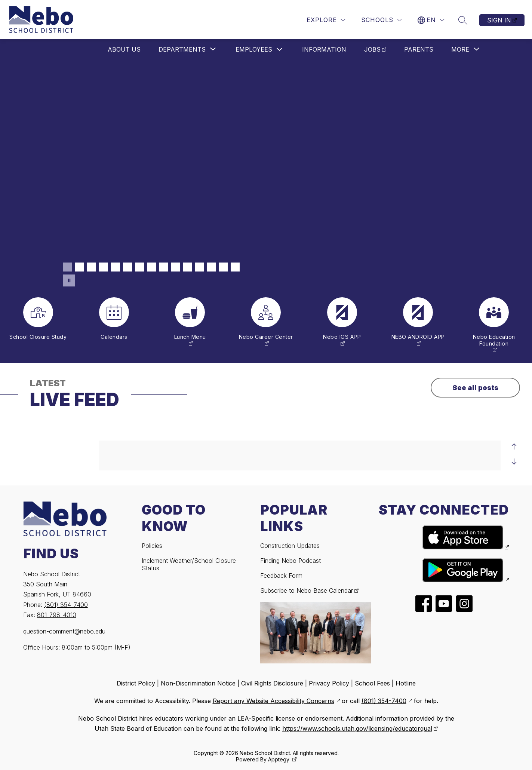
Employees (254, 49)
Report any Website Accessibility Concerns (273, 701)
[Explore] (326, 20)
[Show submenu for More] (460, 49)
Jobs (372, 49)
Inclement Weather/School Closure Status (189, 564)
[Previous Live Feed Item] (514, 447)
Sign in (499, 20)
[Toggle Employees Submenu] (280, 50)
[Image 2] (80, 267)
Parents (419, 49)
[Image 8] (151, 267)
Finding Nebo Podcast (290, 561)
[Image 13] (211, 267)
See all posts (475, 388)
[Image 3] (92, 267)
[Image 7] (139, 267)
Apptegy (279, 759)
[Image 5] (116, 267)
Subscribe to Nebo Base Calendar (307, 590)
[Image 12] (199, 267)
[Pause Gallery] (69, 280)
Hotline (406, 683)
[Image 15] (235, 267)
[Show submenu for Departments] (182, 49)
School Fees (372, 683)
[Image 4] (104, 267)
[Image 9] (163, 267)
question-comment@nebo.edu (64, 631)
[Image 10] (175, 267)
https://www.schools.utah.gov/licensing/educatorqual (357, 728)
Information (324, 49)
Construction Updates (290, 546)
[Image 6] (127, 267)
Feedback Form (281, 576)
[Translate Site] (431, 20)
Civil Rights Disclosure (272, 683)
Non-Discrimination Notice (198, 683)
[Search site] (463, 20)
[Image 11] (187, 267)
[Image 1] (68, 267)
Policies (152, 546)
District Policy (136, 683)
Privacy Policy (329, 683)
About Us (124, 49)
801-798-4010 (57, 615)
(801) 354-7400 (66, 605)
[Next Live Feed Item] (514, 461)
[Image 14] (223, 267)
